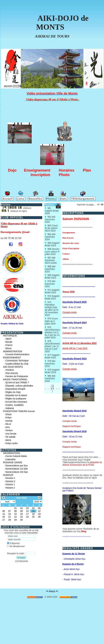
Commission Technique (17, 361)
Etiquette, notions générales (19, 386)
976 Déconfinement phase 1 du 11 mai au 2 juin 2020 (52, 346)
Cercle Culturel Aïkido (16, 456)
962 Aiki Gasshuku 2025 (50, 219)
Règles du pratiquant (16, 399)
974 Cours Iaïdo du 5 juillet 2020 (51, 321)
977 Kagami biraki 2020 (52, 356)
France (9, 345)
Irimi (8, 427)
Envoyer (22, 558)
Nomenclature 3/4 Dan (17, 472)
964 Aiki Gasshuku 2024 (50, 237)
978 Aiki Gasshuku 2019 (50, 364)
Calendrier (11, 459)
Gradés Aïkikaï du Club (17, 364)
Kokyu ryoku (12, 443)
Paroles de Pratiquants (17, 376)
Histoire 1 (10, 484)
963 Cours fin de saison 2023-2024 (51, 228)
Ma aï (8, 424)
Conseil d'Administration (17, 354)
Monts (8, 348)
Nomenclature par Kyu (17, 465)
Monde (9, 342)
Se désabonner (16, 546)
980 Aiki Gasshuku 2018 (50, 378)
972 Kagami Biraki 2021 (52, 297)
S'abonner (13, 543)
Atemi (8, 440)
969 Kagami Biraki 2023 (52, 276)
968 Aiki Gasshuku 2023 (50, 269)
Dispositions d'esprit (15, 389)
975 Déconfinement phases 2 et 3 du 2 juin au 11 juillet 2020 (52, 332)
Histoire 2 (10, 488)
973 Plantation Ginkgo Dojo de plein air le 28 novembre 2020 (51, 309)
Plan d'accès (12, 373)
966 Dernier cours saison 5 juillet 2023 (52, 252)
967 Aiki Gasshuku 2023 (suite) (51, 260)
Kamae (9, 421)
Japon (8, 339)
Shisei (8, 414)
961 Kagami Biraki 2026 (52, 211)
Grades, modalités (15, 405)
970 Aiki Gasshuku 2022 (50, 284)
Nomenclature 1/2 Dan (17, 469)
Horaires (10, 370)
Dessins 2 (10, 481)
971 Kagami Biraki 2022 (52, 291)
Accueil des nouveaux (16, 402)
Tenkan (9, 430)
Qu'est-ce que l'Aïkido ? (17, 382)
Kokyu (9, 418)
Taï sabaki (10, 437)
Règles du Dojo (13, 392)
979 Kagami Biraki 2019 (52, 371)
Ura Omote (11, 434)
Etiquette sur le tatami (16, 395)
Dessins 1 (10, 478)
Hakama (10, 408)
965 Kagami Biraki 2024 (52, 244)
